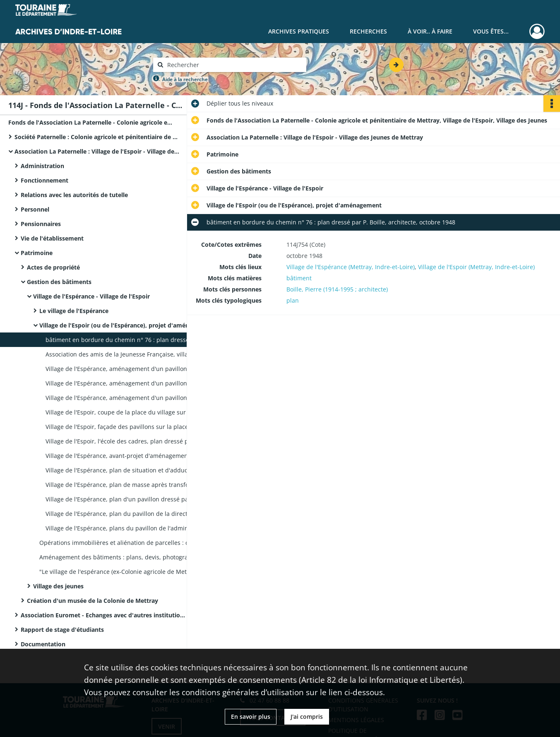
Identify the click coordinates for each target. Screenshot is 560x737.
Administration (42, 166)
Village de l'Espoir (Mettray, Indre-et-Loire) (476, 267)
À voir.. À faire (430, 31)
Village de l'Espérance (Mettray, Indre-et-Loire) (351, 267)
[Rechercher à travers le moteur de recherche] (234, 65)
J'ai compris (307, 717)
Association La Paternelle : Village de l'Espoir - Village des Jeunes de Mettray (97, 151)
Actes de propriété (53, 267)
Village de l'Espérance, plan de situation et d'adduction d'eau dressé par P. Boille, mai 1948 (128, 470)
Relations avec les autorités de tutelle (74, 195)
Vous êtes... (491, 31)
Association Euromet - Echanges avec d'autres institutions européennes (103, 615)
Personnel (35, 209)
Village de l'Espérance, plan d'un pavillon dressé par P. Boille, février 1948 (128, 499)
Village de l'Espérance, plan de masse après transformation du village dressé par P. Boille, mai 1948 (128, 485)
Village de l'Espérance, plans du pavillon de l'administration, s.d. (128, 528)
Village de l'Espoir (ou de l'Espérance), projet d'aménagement (122, 325)
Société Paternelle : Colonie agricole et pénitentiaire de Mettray (97, 137)
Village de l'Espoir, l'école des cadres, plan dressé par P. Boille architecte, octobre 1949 (128, 441)
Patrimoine (37, 253)
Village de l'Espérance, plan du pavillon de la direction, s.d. (127, 514)
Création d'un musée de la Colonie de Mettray (93, 601)
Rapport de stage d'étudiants (62, 630)
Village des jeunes (58, 586)
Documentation (43, 644)
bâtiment (299, 278)
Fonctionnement (44, 180)
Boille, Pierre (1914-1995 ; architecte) (337, 289)
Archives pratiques (299, 31)
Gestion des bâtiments (59, 282)
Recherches (368, 31)
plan (293, 300)
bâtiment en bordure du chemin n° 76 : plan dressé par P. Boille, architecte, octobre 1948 (128, 340)
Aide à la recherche (185, 79)
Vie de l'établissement (52, 238)
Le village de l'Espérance (74, 311)
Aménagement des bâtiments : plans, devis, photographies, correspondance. (122, 557)
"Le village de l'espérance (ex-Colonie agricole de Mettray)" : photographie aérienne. (122, 572)
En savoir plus (251, 717)
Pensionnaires (41, 224)
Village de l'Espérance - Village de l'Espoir (91, 296)
